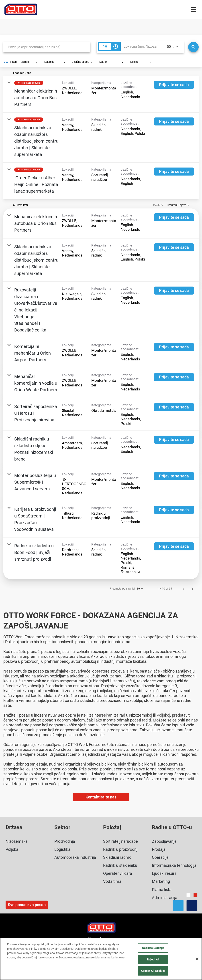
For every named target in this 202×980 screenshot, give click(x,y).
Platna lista (162, 890)
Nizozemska (17, 841)
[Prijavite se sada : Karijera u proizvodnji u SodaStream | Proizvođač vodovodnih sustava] (174, 510)
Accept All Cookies (153, 971)
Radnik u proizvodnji (121, 849)
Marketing (161, 881)
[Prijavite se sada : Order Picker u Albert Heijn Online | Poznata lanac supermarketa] (174, 172)
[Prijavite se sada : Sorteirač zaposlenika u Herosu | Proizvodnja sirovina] (174, 407)
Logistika (62, 849)
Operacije (160, 857)
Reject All (153, 959)
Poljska (12, 849)
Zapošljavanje (164, 841)
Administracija (165, 898)
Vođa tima (112, 881)
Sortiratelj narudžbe (120, 841)
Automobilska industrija (75, 857)
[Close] (197, 959)
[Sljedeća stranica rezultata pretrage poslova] (192, 589)
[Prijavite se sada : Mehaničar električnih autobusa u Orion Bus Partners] (174, 85)
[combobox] (47, 47)
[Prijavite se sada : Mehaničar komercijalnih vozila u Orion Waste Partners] (174, 377)
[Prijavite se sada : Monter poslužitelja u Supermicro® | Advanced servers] (174, 476)
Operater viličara (118, 873)
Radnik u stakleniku (120, 865)
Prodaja (159, 849)
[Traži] (193, 47)
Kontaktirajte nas (101, 797)
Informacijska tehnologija (174, 865)
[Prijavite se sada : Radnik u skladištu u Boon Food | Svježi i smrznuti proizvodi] (174, 546)
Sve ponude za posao (27, 905)
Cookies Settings (153, 948)
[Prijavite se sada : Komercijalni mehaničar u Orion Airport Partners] (174, 347)
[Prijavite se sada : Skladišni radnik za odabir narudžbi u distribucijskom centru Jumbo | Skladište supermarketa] (174, 121)
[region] (101, 959)
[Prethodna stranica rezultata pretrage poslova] (184, 589)
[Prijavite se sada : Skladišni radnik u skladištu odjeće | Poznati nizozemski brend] (174, 440)
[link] (101, 94)
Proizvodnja (65, 841)
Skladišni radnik (117, 857)
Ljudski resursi (165, 873)
